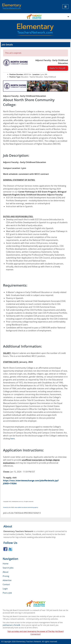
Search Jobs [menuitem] (8, 568)
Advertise (7, 580)
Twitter (10, 549)
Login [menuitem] (5, 589)
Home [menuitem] (6, 564)
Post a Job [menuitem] (7, 593)
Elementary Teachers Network (29, 641)
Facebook (5, 549)
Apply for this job (58, 68)
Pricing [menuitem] (6, 576)
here (12, 439)
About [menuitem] (6, 572)
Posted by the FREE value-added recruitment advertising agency (21, 507)
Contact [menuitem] (6, 584)
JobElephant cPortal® (11, 625)
